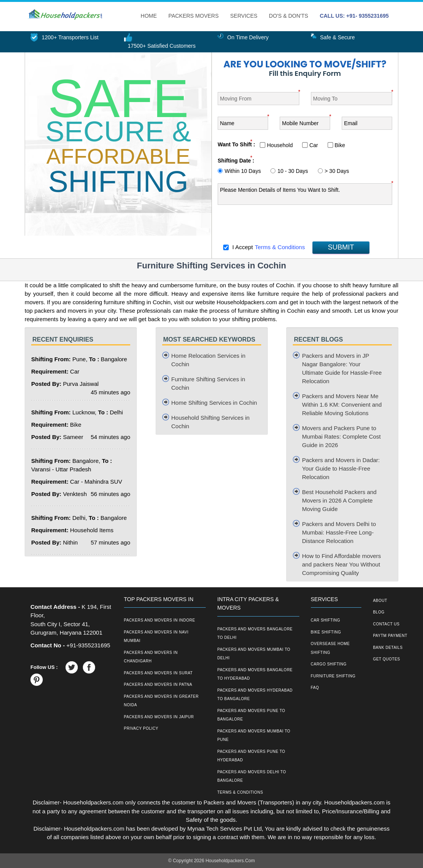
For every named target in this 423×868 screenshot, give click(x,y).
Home (149, 16)
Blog (379, 612)
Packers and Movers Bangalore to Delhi (255, 633)
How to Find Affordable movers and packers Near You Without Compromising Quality (342, 564)
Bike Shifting (326, 632)
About (380, 601)
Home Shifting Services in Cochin (214, 403)
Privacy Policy (141, 728)
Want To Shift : (236, 144)
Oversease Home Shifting (330, 648)
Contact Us (386, 624)
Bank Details (388, 648)
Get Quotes (386, 659)
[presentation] (276, 225)
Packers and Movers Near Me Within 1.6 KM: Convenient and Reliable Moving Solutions (342, 405)
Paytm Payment (390, 636)
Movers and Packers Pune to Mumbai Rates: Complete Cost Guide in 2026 (341, 437)
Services (244, 16)
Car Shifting (326, 620)
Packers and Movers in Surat (159, 673)
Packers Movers (193, 16)
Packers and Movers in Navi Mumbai (156, 637)
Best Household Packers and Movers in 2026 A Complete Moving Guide (339, 500)
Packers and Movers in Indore (160, 620)
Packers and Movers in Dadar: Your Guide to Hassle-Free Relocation (341, 468)
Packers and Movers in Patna (158, 685)
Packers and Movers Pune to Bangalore (251, 715)
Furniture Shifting (333, 676)
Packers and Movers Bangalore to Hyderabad (255, 674)
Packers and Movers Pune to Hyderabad (251, 756)
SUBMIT (341, 247)
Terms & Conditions (280, 247)
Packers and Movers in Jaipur (159, 717)
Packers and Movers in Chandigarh (151, 657)
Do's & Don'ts (289, 16)
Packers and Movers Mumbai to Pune (254, 736)
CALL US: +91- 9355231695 (354, 16)
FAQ (315, 688)
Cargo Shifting (329, 664)
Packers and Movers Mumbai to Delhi (254, 654)
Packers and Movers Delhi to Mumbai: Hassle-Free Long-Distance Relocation (339, 532)
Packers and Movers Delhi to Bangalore (252, 776)
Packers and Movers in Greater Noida (161, 701)
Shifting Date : (236, 161)
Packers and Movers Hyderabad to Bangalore (255, 695)
